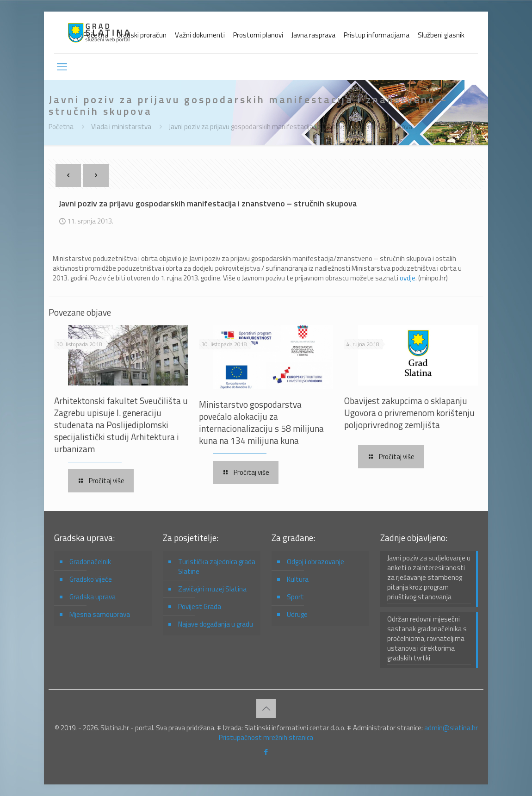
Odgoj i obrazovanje (315, 562)
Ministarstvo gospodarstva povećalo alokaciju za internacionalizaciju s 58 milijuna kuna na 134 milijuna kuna (261, 422)
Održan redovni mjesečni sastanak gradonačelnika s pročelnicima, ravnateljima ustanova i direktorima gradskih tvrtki (427, 639)
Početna (96, 35)
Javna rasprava (313, 35)
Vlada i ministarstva (121, 127)
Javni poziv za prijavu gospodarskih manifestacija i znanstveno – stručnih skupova (291, 127)
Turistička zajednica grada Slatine (217, 566)
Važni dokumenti (200, 35)
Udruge (297, 614)
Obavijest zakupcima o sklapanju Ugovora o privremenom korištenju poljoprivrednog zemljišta (409, 413)
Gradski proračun (142, 35)
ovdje (408, 278)
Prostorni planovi (258, 35)
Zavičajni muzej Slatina (212, 589)
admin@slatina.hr (451, 728)
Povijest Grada (200, 606)
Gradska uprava (93, 597)
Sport (295, 597)
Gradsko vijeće (91, 579)
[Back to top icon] (266, 709)
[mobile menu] (62, 67)
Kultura (298, 579)
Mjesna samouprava (100, 614)
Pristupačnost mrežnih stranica (266, 737)
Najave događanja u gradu (216, 624)
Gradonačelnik (90, 562)
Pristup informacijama (377, 35)
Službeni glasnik (441, 35)
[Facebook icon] (266, 752)
